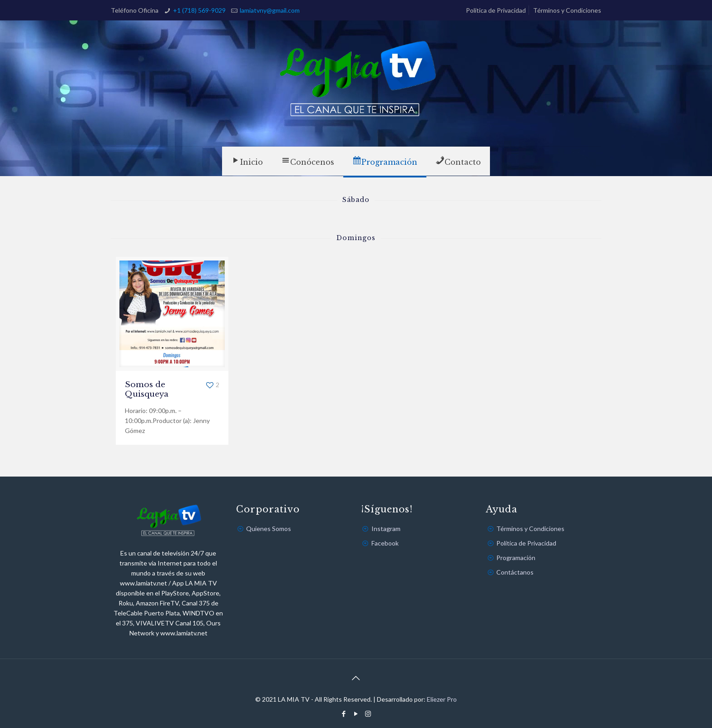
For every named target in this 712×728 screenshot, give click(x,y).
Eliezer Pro (442, 699)
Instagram (386, 529)
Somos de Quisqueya (147, 389)
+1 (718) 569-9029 (199, 10)
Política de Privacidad (496, 10)
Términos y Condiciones (567, 10)
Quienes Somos (269, 529)
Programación (516, 558)
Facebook (385, 543)
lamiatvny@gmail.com (270, 10)
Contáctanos (515, 572)
